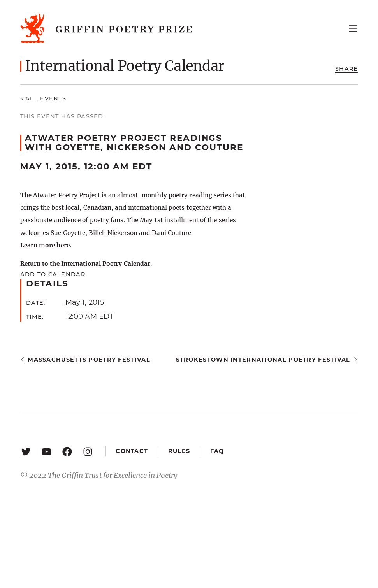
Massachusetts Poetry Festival (89, 360)
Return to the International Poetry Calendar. (86, 264)
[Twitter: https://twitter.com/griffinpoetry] (26, 451)
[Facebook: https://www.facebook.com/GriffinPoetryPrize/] (67, 451)
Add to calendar (53, 274)
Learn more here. (46, 245)
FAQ (217, 451)
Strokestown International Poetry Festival (263, 360)
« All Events (43, 98)
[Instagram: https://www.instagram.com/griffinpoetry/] (88, 451)
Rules (179, 451)
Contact (132, 451)
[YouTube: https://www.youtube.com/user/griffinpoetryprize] (47, 451)
